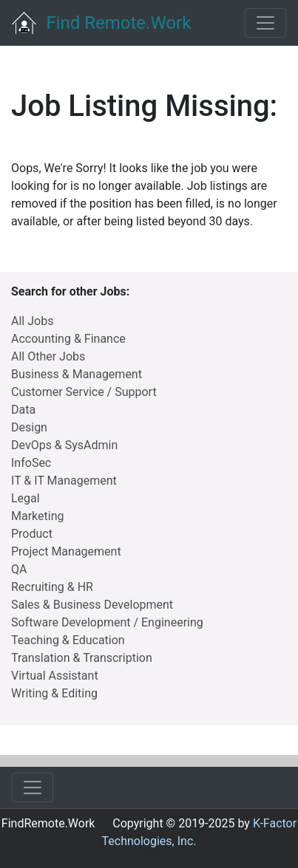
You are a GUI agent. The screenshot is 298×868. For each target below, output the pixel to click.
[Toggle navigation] (265, 23)
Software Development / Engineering (107, 622)
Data (23, 410)
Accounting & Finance (68, 339)
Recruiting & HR (52, 587)
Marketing (37, 516)
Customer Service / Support (84, 392)
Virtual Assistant (55, 676)
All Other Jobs (48, 356)
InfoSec (31, 463)
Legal (26, 498)
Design (29, 427)
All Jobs (32, 321)
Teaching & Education (68, 640)
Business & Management (77, 374)
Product (32, 534)
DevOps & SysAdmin (64, 445)
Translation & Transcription (82, 658)
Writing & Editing (54, 693)
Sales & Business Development (92, 605)
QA (19, 569)
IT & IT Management (64, 481)
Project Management (66, 551)
